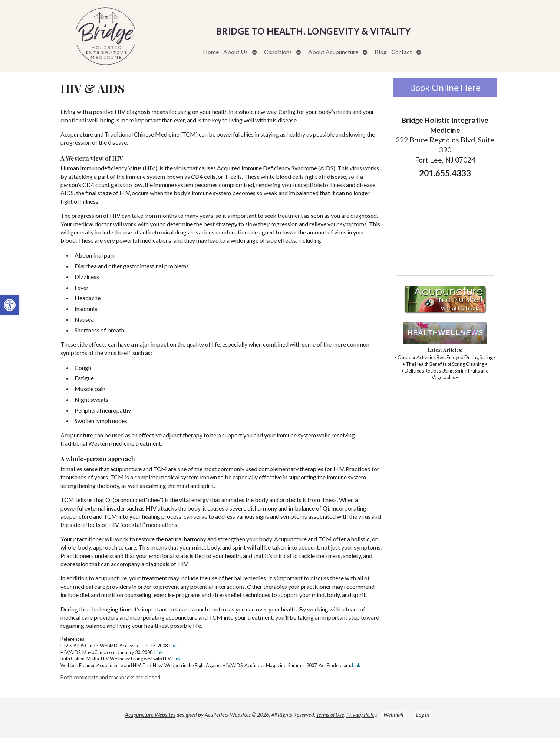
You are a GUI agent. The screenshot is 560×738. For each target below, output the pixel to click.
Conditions (278, 52)
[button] (10, 305)
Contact (402, 52)
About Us (235, 52)
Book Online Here (445, 87)
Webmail (393, 715)
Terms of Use (330, 715)
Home (211, 52)
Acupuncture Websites (150, 715)
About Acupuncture (333, 52)
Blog (381, 52)
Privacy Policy (361, 715)
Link (174, 646)
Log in (423, 715)
